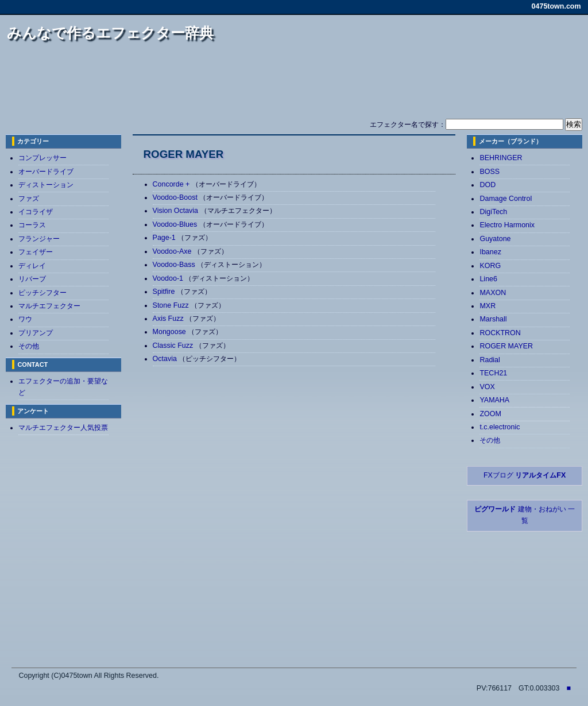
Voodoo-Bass (175, 265)
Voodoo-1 (169, 278)
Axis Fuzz (169, 319)
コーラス (32, 225)
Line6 (488, 279)
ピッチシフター (42, 293)
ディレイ (32, 266)
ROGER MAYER (506, 346)
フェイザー (36, 252)
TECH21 (493, 373)
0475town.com (556, 6)
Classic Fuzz (174, 346)
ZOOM (490, 414)
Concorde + (172, 184)
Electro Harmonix (507, 225)
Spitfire (165, 292)
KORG (490, 266)
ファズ (29, 199)
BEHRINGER (501, 158)
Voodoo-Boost (176, 197)
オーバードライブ (46, 172)
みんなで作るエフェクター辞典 (110, 33)
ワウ (25, 319)
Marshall (493, 319)
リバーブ (32, 279)
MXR (488, 306)
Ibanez (490, 252)
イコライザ (36, 212)
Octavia (166, 359)
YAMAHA (494, 400)
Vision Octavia (177, 211)
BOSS (490, 172)
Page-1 (165, 238)
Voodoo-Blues (176, 224)
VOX (487, 387)
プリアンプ (36, 333)
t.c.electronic (500, 427)
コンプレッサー (42, 158)
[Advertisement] (294, 85)
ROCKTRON (500, 333)
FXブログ (525, 475)
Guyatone (495, 239)
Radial (490, 360)
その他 (29, 346)
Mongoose (171, 332)
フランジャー (39, 239)
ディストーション (46, 185)
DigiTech (493, 212)
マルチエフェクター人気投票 (63, 428)
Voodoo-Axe (173, 251)
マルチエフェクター (49, 306)
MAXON (493, 293)
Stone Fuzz (172, 305)
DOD (488, 185)
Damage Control (506, 199)
